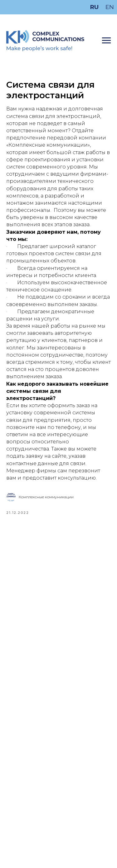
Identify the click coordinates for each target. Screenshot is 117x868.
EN (110, 7)
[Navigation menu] (106, 41)
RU (94, 7)
